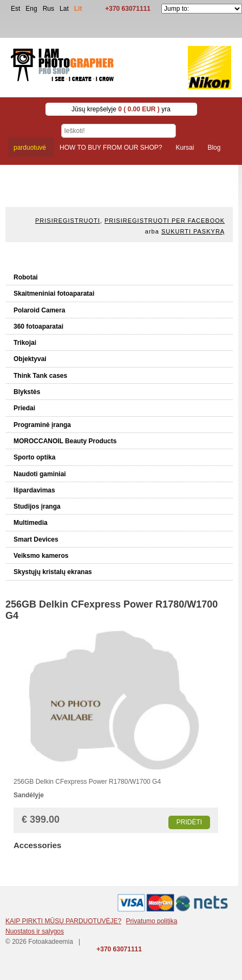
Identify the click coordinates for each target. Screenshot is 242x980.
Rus (48, 9)
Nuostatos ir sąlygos (35, 931)
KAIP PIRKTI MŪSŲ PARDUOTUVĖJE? (63, 921)
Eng (31, 9)
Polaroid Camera (39, 310)
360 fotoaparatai (38, 326)
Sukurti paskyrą (193, 231)
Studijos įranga (37, 506)
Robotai (26, 277)
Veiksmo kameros (41, 556)
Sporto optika (34, 457)
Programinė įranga (42, 425)
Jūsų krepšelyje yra (121, 109)
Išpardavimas (34, 490)
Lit (78, 9)
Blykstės (27, 392)
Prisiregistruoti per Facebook (165, 221)
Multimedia (31, 523)
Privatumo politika (152, 921)
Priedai (24, 408)
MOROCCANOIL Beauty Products (65, 441)
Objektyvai (30, 359)
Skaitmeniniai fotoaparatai (54, 294)
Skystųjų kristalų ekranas (53, 572)
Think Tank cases (40, 376)
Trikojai (25, 343)
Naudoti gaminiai (40, 474)
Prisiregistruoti (68, 221)
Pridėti (189, 822)
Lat (64, 9)
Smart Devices (36, 539)
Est (15, 9)
